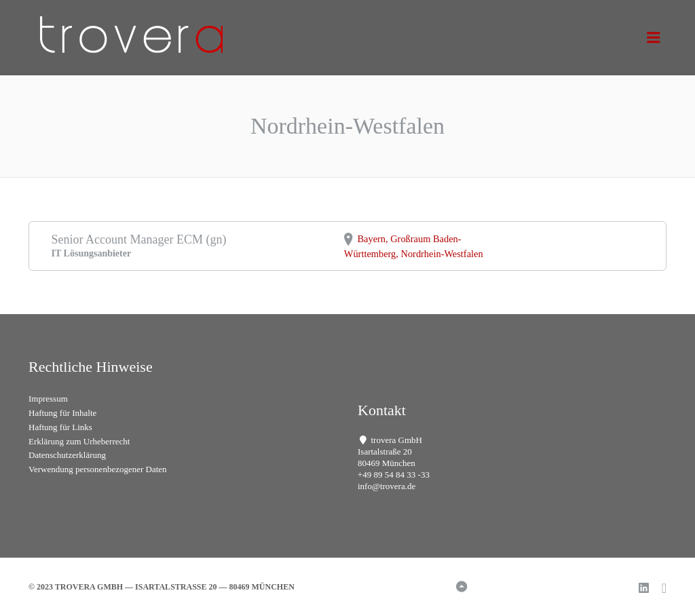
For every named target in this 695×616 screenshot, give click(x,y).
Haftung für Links (60, 427)
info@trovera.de (387, 486)
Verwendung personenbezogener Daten (98, 469)
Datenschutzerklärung (67, 455)
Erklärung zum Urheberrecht (79, 441)
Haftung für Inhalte (62, 413)
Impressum (48, 399)
